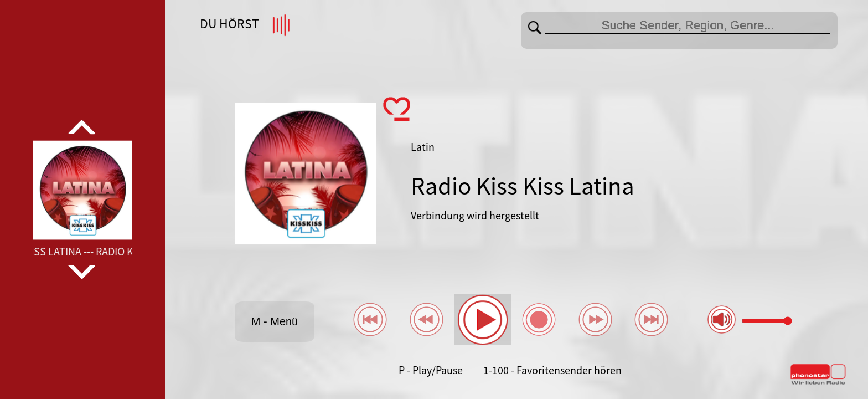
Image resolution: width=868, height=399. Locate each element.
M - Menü (275, 321)
